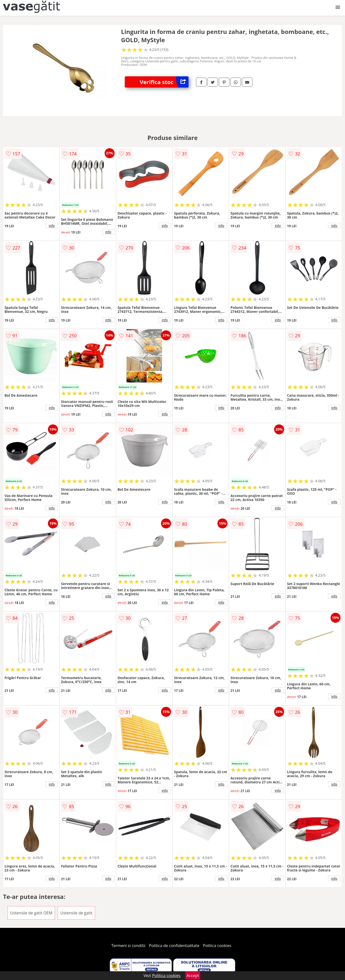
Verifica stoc (164, 82)
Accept (193, 976)
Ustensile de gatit (77, 913)
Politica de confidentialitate (174, 946)
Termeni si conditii (128, 946)
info (52, 226)
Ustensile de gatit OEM (31, 913)
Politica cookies (217, 946)
